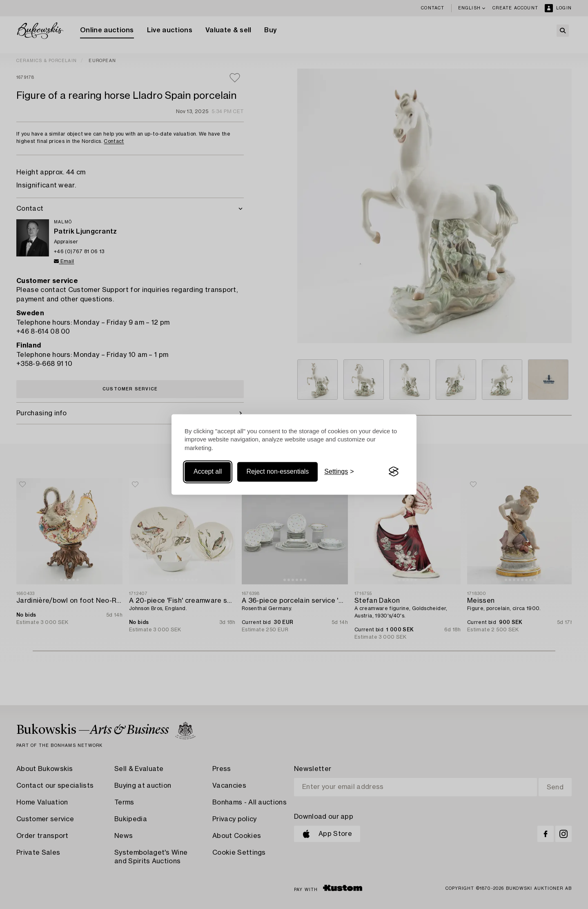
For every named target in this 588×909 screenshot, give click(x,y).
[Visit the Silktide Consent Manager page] (394, 472)
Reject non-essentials (277, 471)
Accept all (208, 471)
